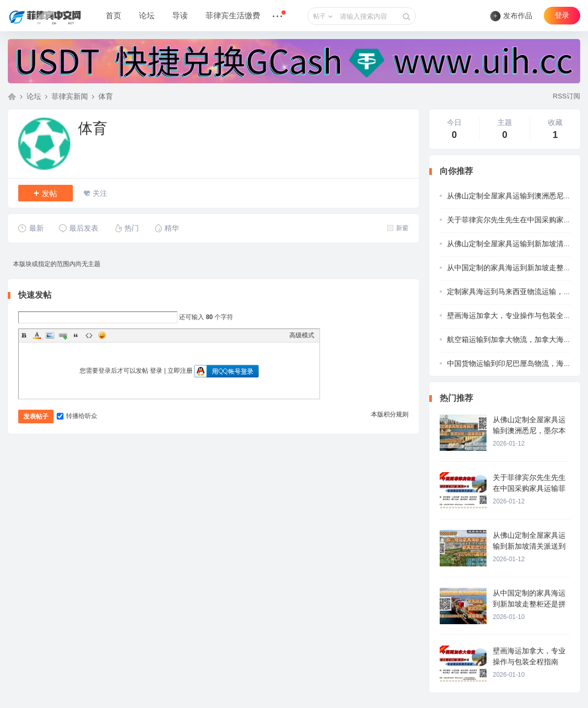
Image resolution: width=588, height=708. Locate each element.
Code (89, 335)
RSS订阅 (566, 96)
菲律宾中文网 (12, 96)
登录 (562, 15)
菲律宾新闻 (70, 96)
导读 (180, 16)
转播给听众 (77, 416)
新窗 (398, 228)
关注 (100, 193)
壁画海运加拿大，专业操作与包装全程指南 (516, 315)
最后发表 (78, 228)
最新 (31, 228)
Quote (76, 335)
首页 (113, 16)
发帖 (46, 193)
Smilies (102, 335)
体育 (106, 96)
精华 (166, 228)
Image (50, 335)
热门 (126, 228)
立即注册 (180, 371)
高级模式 (302, 335)
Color (37, 335)
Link (63, 335)
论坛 (147, 16)
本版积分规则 (390, 414)
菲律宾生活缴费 (233, 16)
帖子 (319, 16)
